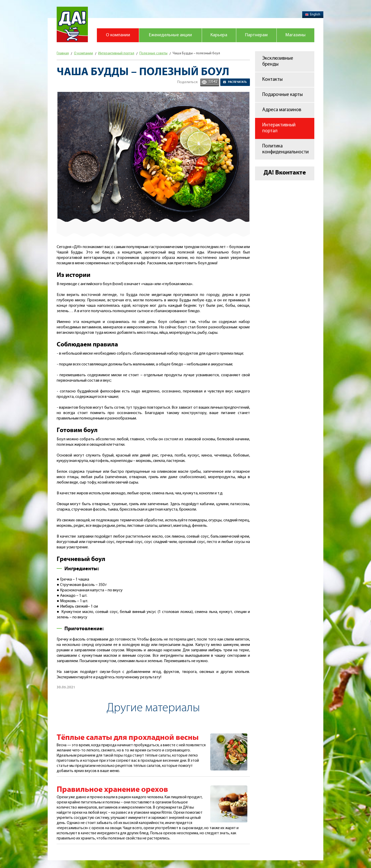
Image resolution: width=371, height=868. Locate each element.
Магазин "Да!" (72, 24)
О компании (118, 35)
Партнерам (256, 35)
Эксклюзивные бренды (278, 62)
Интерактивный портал (279, 128)
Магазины (296, 35)
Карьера (219, 35)
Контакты (272, 80)
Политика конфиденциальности (285, 149)
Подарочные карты (283, 95)
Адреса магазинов (282, 110)
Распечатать (237, 82)
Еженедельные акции (170, 35)
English (313, 15)
